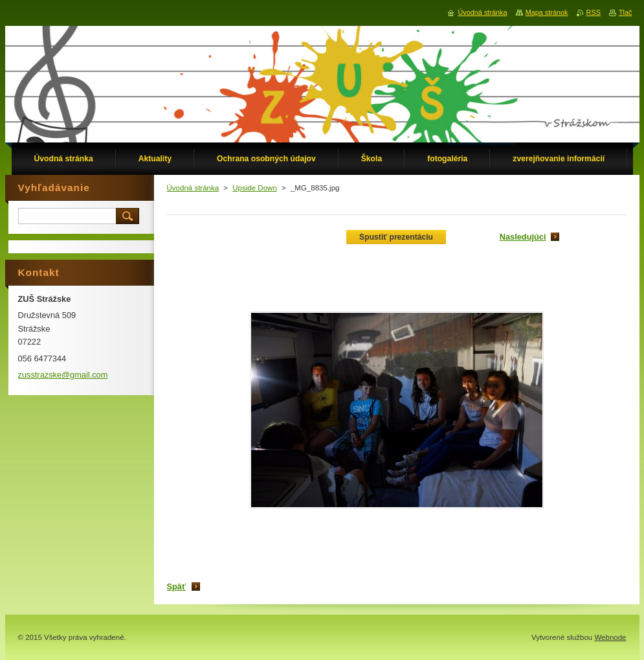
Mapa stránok (547, 12)
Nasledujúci (523, 237)
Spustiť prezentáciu (396, 237)
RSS (594, 12)
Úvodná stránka (193, 188)
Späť (177, 586)
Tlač (626, 12)
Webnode (610, 637)
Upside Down (255, 188)
